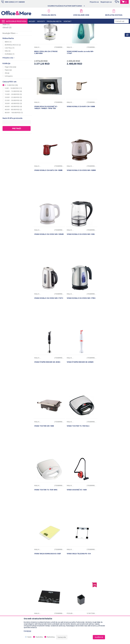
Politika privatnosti (74, 565)
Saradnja (39, 569)
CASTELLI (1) (10, 72)
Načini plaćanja (72, 577)
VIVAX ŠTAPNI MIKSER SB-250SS (79, 265)
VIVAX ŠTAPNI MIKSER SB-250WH (111, 265)
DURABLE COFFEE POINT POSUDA (80, 455)
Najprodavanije (11, 91)
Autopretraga (96, 30)
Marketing (51, 637)
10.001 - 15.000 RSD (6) (13, 115)
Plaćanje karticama (74, 581)
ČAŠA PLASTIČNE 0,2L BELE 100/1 (111, 518)
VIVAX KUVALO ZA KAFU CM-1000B (48, 138)
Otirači (7, 51)
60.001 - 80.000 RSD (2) (13, 133)
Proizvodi (16, 26)
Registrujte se (106, 2)
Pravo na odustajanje (74, 593)
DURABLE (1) (10, 78)
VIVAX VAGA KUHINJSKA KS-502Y (79, 392)
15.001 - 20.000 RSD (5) (13, 118)
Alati (6, 48)
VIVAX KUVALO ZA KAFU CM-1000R (80, 138)
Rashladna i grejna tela (14, 42)
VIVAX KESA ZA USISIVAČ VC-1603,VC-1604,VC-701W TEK (110, 76)
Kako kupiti (71, 569)
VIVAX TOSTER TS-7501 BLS (77, 328)
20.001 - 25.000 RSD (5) (13, 121)
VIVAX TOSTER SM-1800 (44, 328)
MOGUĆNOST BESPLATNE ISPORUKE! (54, 6)
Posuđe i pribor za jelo (15, 39)
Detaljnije (27, 631)
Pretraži (17, 152)
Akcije (7, 97)
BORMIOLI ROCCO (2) (13, 69)
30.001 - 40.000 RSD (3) (13, 127)
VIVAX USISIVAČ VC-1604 (44, 392)
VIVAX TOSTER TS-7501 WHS (110, 328)
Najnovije (8, 94)
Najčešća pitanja (42, 577)
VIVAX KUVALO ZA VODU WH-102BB (112, 138)
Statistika (39, 637)
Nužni (29, 637)
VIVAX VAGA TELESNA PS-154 (110, 392)
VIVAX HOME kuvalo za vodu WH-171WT (80, 76)
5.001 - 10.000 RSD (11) (13, 112)
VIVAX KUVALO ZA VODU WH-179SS (49, 265)
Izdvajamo (9, 100)
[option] (54, 6)
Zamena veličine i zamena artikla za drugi (80, 599)
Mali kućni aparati (12, 36)
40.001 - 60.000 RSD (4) (13, 130)
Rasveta (8, 45)
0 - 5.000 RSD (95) (11, 109)
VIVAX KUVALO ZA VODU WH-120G (80, 201)
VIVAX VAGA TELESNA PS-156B (47, 455)
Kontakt (39, 573)
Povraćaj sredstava (74, 589)
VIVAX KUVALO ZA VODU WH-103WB (49, 201)
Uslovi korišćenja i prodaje (76, 562)
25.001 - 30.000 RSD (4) (13, 124)
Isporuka (70, 573)
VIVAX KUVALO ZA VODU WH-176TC (112, 201)
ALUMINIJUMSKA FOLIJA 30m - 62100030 (111, 456)
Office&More (6, 26)
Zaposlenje (40, 565)
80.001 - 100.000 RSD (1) (14, 136)
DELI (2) (8, 75)
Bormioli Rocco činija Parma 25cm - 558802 (81, 519)
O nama (39, 562)
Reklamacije (71, 585)
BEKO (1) (8, 66)
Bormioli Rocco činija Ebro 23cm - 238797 (48, 519)
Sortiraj (109, 30)
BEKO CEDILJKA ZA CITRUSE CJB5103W (46, 76)
